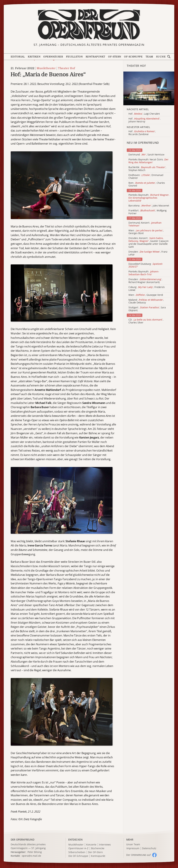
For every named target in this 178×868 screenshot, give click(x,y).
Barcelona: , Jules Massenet (149, 206)
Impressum (133, 848)
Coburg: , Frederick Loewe (147, 289)
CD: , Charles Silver (146, 321)
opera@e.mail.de (31, 856)
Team (149, 57)
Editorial (18, 57)
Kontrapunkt (95, 57)
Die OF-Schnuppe (78, 856)
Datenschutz (149, 848)
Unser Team (133, 844)
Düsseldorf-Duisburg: (145, 265)
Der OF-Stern (95, 852)
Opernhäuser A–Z (78, 848)
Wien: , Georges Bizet (146, 232)
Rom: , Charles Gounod (147, 184)
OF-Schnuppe (133, 57)
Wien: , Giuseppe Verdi (146, 295)
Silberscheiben (77, 852)
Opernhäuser (53, 57)
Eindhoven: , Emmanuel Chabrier (146, 177)
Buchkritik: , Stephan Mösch (147, 169)
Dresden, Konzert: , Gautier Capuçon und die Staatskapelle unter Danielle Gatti (148, 242)
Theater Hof (67, 68)
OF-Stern (115, 57)
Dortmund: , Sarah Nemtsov (146, 155)
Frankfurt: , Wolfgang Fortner (147, 212)
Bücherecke (98, 848)
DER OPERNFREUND (23, 840)
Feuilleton (74, 57)
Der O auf (138, 855)
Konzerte (91, 845)
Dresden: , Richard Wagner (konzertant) (145, 281)
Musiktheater (46, 68)
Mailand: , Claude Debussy (146, 301)
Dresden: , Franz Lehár (148, 253)
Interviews (105, 845)
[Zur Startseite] (89, 25)
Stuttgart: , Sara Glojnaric (147, 309)
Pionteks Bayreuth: (149, 198)
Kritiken (34, 57)
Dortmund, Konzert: (145, 224)
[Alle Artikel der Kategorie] (149, 88)
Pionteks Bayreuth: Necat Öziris (148, 161)
